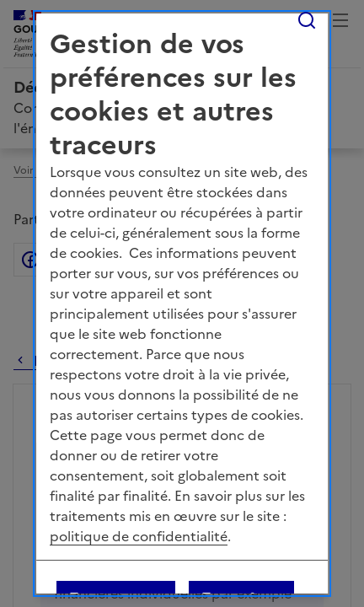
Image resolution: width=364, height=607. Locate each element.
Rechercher (307, 20)
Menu (340, 20)
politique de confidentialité (139, 536)
